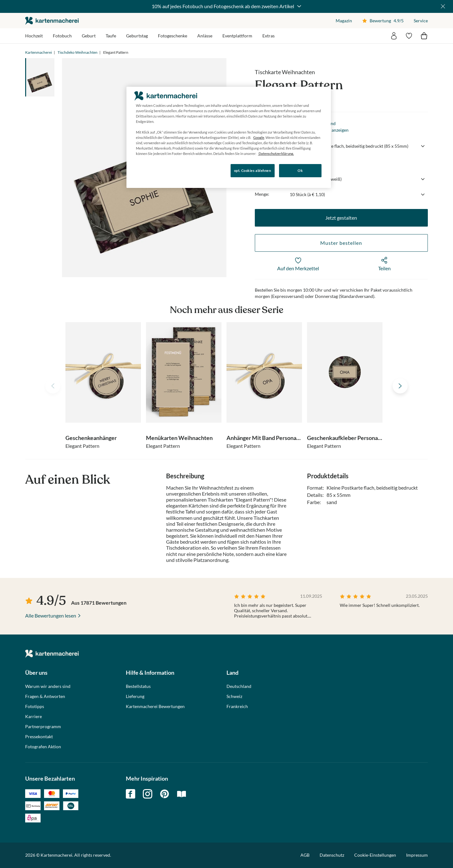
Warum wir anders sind (48, 686)
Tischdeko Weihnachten (78, 52)
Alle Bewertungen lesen (51, 615)
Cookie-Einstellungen (375, 855)
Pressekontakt (39, 737)
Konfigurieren (148, 170)
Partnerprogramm (43, 727)
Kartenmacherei (39, 52)
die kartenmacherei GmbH (52, 21)
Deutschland (239, 686)
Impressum (417, 855)
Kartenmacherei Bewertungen (155, 706)
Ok (300, 170)
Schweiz (234, 696)
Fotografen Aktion (43, 747)
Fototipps (35, 706)
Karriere (34, 717)
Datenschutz (332, 855)
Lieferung (135, 696)
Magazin (344, 21)
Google (259, 137)
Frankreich (237, 706)
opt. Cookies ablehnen (253, 170)
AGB (305, 855)
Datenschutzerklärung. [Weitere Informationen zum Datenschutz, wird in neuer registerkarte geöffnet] (276, 154)
